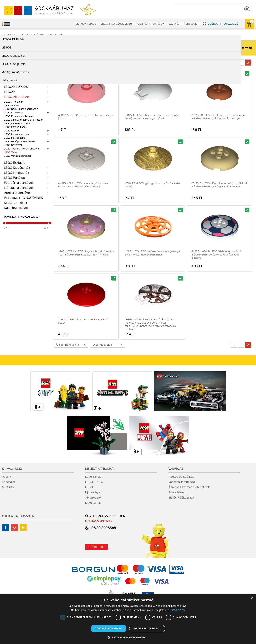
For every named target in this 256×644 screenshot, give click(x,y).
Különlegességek (16, 208)
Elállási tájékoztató (181, 497)
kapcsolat (190, 23)
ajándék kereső (86, 23)
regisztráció (230, 23)
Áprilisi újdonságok (18, 193)
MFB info (8, 487)
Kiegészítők (93, 503)
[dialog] (128, 619)
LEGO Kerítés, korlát (15, 127)
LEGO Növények (13, 145)
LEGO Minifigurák (16, 173)
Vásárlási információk (182, 482)
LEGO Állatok (11, 105)
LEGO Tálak (10, 152)
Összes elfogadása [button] (109, 628)
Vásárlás (176, 468)
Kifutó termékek (15, 203)
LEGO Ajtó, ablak (13, 102)
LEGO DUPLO (94, 482)
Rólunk (7, 476)
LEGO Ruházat (15, 178)
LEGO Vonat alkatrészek (18, 156)
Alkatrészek (93, 497)
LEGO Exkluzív (15, 163)
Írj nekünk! (96, 547)
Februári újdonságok (19, 183)
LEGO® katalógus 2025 (116, 23)
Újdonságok (93, 492)
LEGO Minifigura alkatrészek (20, 141)
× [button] (251, 598)
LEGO (89, 487)
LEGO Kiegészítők (17, 168)
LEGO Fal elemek (14, 113)
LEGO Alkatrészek (17, 97)
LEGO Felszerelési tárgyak (19, 116)
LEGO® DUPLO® (16, 87)
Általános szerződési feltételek (189, 487)
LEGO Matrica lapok (15, 138)
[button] (128, 637)
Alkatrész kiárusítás (18, 72)
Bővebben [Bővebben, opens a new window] (178, 610)
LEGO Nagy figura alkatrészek (21, 109)
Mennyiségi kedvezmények (24, 82)
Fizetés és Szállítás (181, 476)
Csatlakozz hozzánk (18, 516)
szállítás (174, 23)
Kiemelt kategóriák (100, 468)
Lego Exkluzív (94, 476)
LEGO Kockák (11, 131)
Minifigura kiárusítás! (19, 67)
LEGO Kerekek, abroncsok (18, 123)
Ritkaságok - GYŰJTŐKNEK (23, 198)
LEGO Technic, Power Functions (22, 149)
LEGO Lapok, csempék (16, 134)
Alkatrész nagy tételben (21, 77)
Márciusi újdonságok (19, 188)
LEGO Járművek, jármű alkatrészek (23, 120)
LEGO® (9, 92)
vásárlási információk (150, 23)
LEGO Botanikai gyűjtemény (24, 62)
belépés (213, 23)
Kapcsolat (9, 482)
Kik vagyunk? (12, 468)
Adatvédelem (177, 492)
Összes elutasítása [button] (147, 628)
